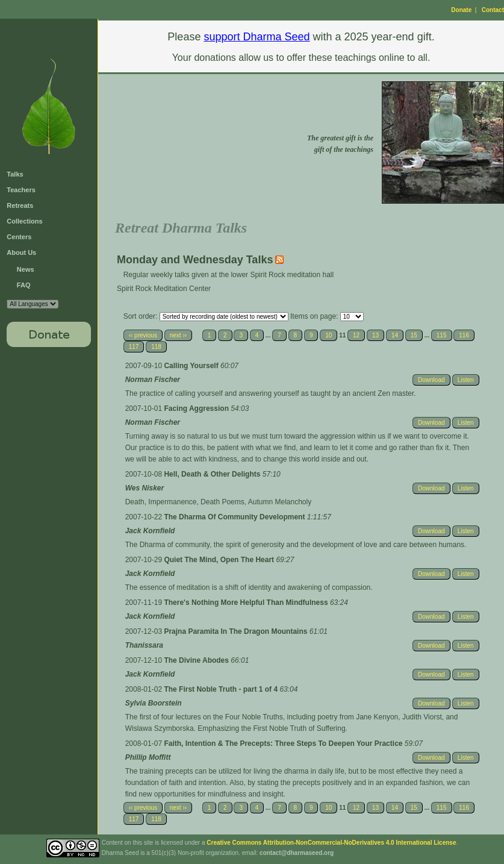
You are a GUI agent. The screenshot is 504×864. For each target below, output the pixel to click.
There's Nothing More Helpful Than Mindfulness (247, 603)
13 (375, 335)
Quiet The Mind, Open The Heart (220, 560)
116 (464, 335)
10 (328, 335)
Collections (24, 221)
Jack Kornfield (150, 531)
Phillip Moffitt (148, 757)
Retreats (20, 205)
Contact (493, 10)
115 (442, 335)
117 (134, 347)
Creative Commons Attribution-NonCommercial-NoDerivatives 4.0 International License (331, 843)
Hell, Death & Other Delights (213, 474)
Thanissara (144, 645)
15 (414, 335)
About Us (21, 252)
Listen (466, 380)
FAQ (24, 285)
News (26, 269)
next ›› (178, 335)
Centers (19, 237)
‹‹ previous (143, 335)
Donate (461, 10)
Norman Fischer (153, 380)
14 (395, 335)
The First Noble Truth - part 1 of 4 (222, 689)
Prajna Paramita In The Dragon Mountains (236, 631)
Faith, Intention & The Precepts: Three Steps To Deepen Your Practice (284, 743)
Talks (15, 174)
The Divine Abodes (197, 660)
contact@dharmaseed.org (297, 853)
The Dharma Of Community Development (235, 517)
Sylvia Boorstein (154, 703)
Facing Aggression (197, 409)
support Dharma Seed (257, 37)
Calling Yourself (192, 366)
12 (356, 335)
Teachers (21, 190)
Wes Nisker (145, 488)
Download (431, 380)
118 (156, 347)
